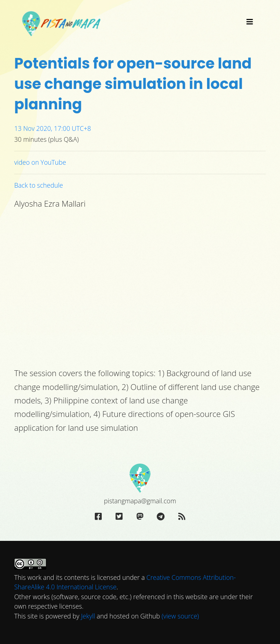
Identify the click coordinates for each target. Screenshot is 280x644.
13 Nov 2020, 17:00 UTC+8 (53, 128)
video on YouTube (40, 162)
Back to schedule (39, 185)
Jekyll (88, 616)
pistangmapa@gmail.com (140, 501)
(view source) (180, 616)
